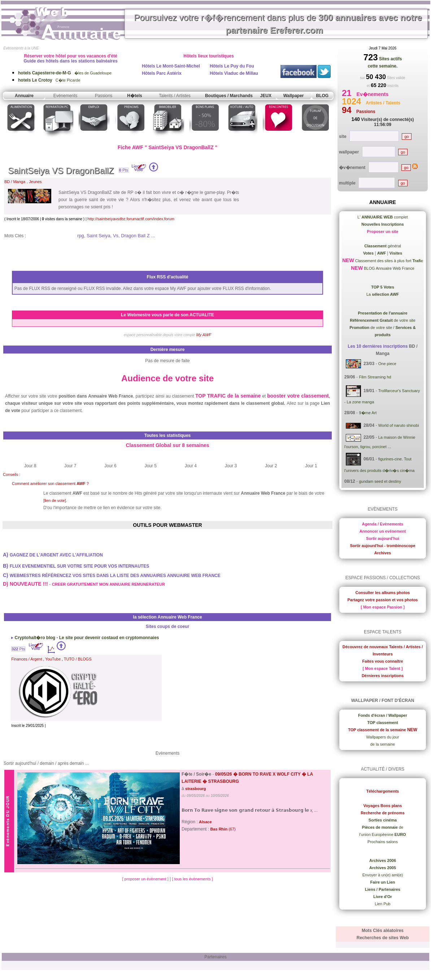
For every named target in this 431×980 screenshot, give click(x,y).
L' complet (383, 217)
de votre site (383, 320)
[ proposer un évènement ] (146, 879)
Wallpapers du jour (382, 737)
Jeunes (35, 182)
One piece (387, 364)
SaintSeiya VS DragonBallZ (61, 171)
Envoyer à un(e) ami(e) (383, 875)
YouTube (53, 659)
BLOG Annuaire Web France (389, 268)
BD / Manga (15, 182)
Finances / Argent (27, 659)
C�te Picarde (49, 80)
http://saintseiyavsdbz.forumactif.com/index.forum (131, 219)
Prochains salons (383, 842)
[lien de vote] (55, 500)
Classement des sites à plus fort (389, 261)
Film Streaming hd (375, 377)
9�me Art (368, 413)
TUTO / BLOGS (78, 659)
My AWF (204, 335)
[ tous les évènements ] (192, 879)
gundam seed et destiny (380, 481)
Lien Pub (382, 904)
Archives (383, 553)
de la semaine (383, 744)
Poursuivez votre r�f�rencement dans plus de (278, 24)
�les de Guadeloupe (65, 73)
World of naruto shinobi (399, 425)
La (383, 294)
